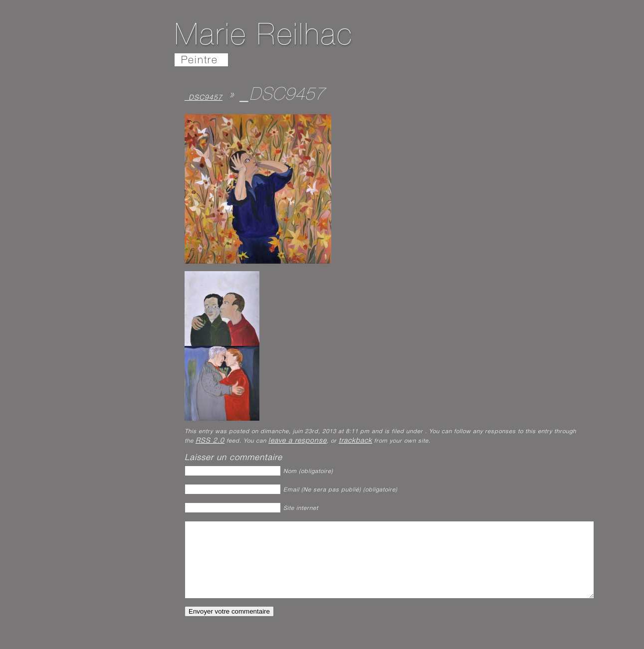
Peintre (200, 61)
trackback (355, 441)
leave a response (298, 441)
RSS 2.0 (210, 441)
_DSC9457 (204, 98)
